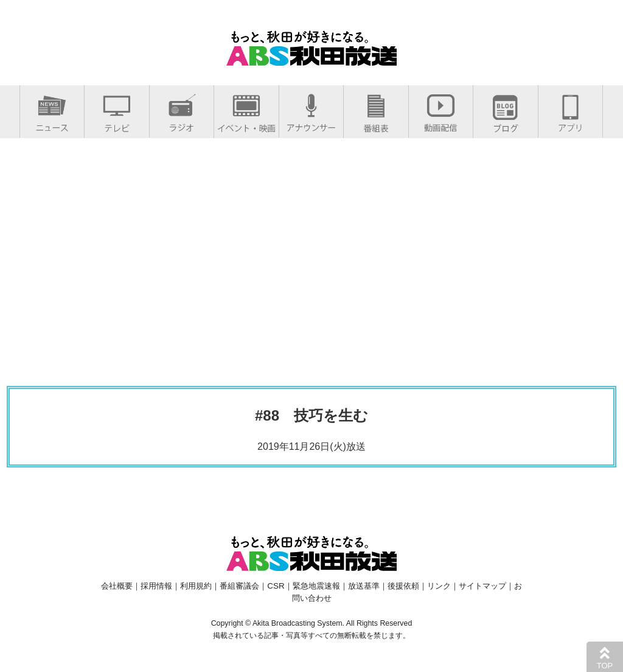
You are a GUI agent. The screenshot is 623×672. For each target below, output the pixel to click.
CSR (276, 586)
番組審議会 (239, 586)
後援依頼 (403, 586)
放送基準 (364, 586)
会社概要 (117, 586)
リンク (439, 586)
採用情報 (156, 586)
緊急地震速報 (316, 586)
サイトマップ (482, 586)
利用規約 (196, 586)
